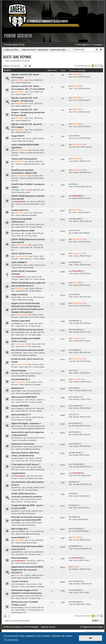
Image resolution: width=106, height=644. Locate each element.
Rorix (17, 575)
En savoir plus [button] (11, 640)
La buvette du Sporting (27, 355)
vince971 (18, 447)
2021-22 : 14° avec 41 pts (35, 317)
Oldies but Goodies (26, 141)
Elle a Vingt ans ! (20, 529)
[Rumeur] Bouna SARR (23, 231)
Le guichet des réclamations (28, 578)
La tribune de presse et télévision (31, 429)
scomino (18, 426)
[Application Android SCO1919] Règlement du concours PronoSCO (27, 570)
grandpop (19, 458)
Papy (17, 190)
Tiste (17, 373)
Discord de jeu (19, 371)
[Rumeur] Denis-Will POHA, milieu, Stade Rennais (25, 454)
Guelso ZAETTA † (20, 210)
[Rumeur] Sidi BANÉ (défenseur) (21, 220)
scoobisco (19, 400)
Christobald (20, 467)
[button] (102, 66)
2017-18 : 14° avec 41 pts (31, 554)
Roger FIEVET (18, 136)
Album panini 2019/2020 (24, 397)
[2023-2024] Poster (22, 254)
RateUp (18, 523)
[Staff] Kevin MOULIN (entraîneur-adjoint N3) (24, 172)
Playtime (18, 265)
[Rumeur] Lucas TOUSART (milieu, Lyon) (25, 603)
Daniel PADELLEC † (21, 379)
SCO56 (18, 139)
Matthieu (18, 324)
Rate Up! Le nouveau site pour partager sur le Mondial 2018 (27, 519)
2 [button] (96, 66)
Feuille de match (23, 192)
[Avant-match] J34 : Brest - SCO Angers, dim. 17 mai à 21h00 (28, 88)
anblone (18, 353)
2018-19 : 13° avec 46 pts (28, 490)
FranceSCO (20, 202)
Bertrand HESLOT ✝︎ (21, 415)
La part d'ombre (20, 581)
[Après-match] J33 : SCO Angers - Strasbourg (24, 99)
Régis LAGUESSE (19, 295)
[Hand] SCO (18, 388)
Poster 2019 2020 (20, 406)
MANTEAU (18, 552)
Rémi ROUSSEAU (20, 558)
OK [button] (91, 638)
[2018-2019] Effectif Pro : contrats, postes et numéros (27, 495)
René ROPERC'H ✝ (20, 538)
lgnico (17, 511)
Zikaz (17, 499)
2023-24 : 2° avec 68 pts (35, 259)
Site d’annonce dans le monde (27, 350)
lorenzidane (20, 332)
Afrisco (18, 488)
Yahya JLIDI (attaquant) (24, 159)
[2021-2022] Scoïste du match (27, 330)
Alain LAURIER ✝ (19, 262)
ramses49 (19, 596)
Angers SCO (26, 83)
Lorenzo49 (19, 224)
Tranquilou (20, 344)
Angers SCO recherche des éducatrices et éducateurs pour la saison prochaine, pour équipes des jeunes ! (27, 308)
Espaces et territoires (23, 444)
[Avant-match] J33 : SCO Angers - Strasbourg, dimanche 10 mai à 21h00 (28, 112)
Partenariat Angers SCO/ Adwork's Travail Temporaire (26, 592)
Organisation (18, 473)
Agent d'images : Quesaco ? (26, 423)
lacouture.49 (21, 150)
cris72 (17, 417)
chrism (18, 233)
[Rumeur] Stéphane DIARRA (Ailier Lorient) (26, 340)
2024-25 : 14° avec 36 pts (31, 227)
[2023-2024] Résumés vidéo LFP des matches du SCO (28, 284)
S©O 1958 (19, 80)
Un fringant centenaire (34, 478)
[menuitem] (21, 45)
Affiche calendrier (21, 321)
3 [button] (99, 66)
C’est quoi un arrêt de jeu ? (26, 464)
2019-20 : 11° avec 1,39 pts (31, 402)
